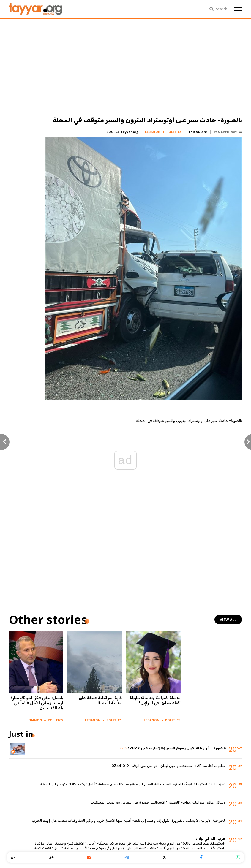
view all (229, 619)
